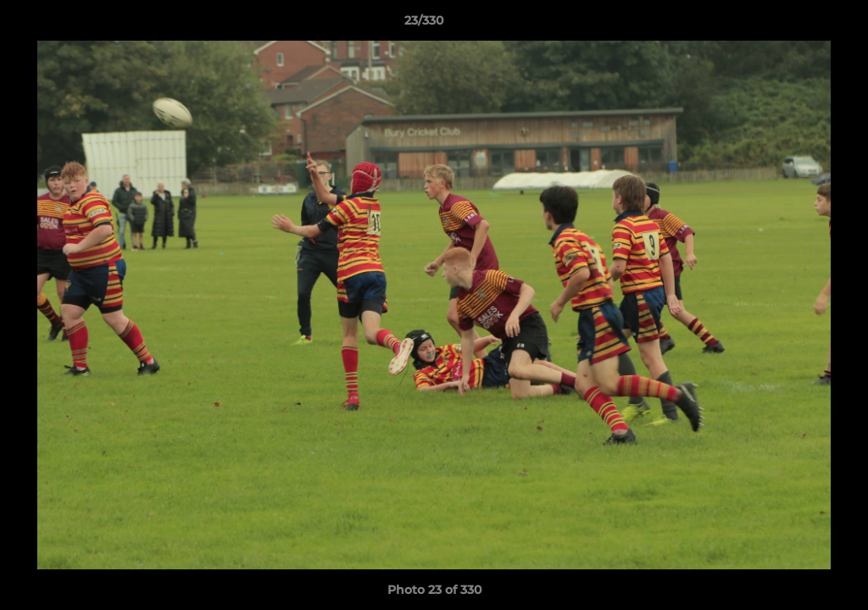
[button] (797, 25)
